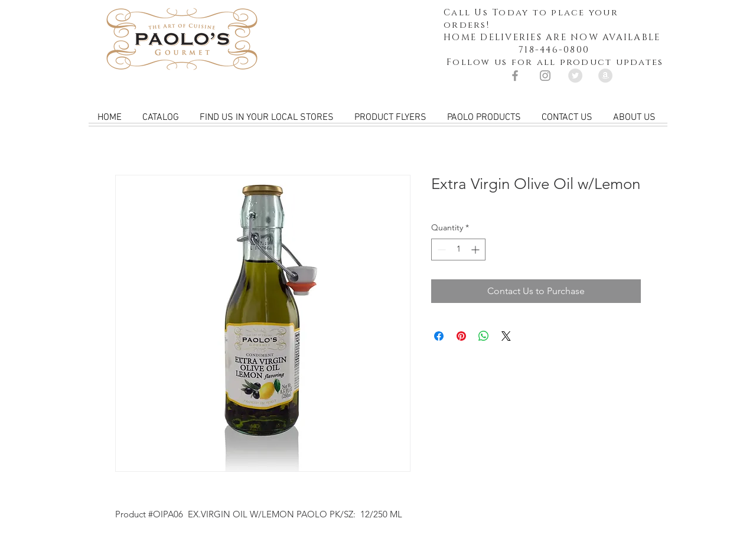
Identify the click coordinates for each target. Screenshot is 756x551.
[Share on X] (506, 336)
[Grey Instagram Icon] (545, 76)
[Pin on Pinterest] (461, 336)
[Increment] (476, 250)
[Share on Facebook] (439, 336)
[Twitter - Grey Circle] (575, 76)
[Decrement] (440, 250)
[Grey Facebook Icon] (515, 76)
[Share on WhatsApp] (484, 336)
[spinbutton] (458, 250)
